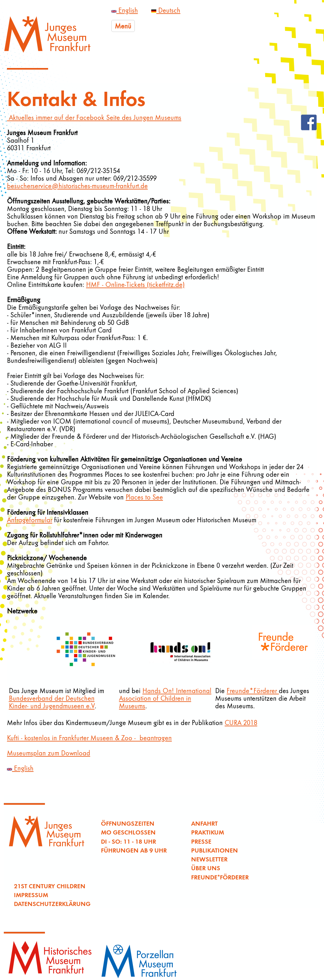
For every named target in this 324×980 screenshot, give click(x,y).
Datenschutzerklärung (52, 904)
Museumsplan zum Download (49, 753)
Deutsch (166, 10)
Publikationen (215, 850)
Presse (201, 841)
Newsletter (209, 859)
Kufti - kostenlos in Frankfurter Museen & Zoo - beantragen (89, 738)
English (125, 10)
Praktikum (208, 832)
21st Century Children (50, 886)
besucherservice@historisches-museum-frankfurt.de (77, 186)
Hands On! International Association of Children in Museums (165, 698)
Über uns (206, 868)
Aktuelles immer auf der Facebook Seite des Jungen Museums (94, 117)
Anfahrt (204, 823)
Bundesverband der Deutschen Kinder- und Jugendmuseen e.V (52, 702)
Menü (123, 26)
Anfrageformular (30, 520)
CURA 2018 (241, 723)
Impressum (31, 895)
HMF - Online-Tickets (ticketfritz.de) (135, 284)
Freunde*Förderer (253, 691)
